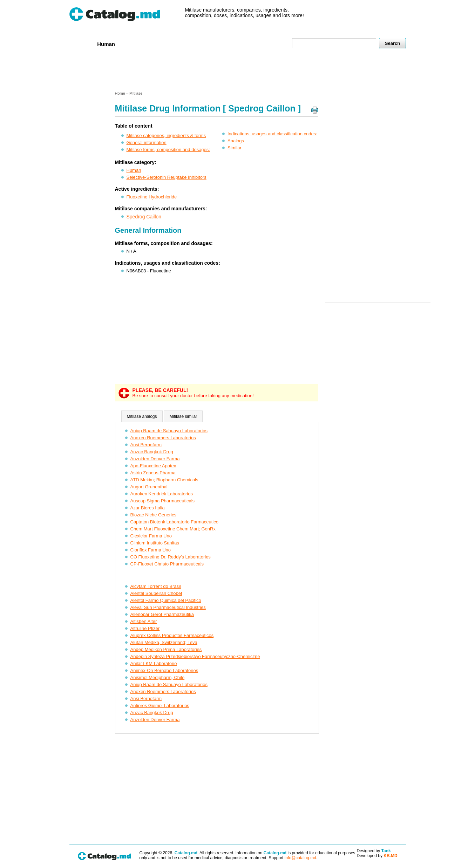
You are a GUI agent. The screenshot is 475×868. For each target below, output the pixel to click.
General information (147, 143)
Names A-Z (244, 44)
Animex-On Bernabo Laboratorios (164, 670)
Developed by (377, 856)
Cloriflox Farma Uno (151, 550)
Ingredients (207, 44)
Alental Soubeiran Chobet (156, 593)
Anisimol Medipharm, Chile (158, 677)
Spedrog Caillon (144, 217)
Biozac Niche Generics (154, 515)
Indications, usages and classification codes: (272, 134)
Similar (235, 148)
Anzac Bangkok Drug (152, 452)
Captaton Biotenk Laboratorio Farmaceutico (174, 522)
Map (271, 44)
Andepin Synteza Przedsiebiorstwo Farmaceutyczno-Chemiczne (195, 656)
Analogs (236, 141)
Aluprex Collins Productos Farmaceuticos (172, 635)
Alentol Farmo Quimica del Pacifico (166, 600)
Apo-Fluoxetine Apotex (153, 466)
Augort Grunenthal (149, 487)
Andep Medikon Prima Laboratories (166, 649)
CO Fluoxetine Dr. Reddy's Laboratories (171, 557)
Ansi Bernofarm (146, 445)
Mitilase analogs (142, 416)
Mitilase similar (184, 416)
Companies (171, 44)
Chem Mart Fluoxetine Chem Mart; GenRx (173, 529)
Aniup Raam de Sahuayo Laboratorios (169, 431)
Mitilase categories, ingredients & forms (166, 135)
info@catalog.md (300, 858)
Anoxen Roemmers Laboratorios (163, 438)
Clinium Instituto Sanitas (155, 543)
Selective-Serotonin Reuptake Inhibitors (167, 177)
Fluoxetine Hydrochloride (152, 197)
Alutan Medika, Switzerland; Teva (164, 642)
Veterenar (136, 44)
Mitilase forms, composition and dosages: (168, 150)
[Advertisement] (237, 71)
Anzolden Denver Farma (155, 459)
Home (81, 44)
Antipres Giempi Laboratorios (160, 706)
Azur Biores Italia (148, 508)
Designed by (374, 851)
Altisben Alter (144, 621)
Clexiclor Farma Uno (151, 536)
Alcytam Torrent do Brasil (156, 586)
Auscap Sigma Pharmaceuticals (163, 501)
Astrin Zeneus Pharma (153, 473)
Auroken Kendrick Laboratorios (162, 494)
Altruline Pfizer (145, 628)
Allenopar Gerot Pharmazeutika (162, 614)
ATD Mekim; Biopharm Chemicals (164, 480)
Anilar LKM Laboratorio (154, 663)
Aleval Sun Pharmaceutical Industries (168, 607)
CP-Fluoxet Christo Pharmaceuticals (167, 564)
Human (106, 44)
